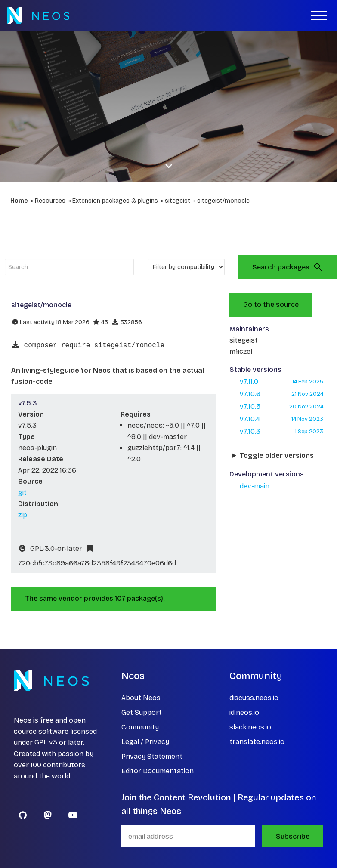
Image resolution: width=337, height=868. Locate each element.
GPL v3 (46, 743)
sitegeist (178, 201)
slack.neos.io (250, 727)
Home (19, 201)
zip (23, 515)
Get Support (142, 712)
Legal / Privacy (145, 742)
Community (140, 727)
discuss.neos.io (254, 698)
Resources (50, 201)
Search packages (288, 267)
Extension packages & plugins (115, 201)
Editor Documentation (158, 771)
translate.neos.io (257, 742)
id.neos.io (244, 712)
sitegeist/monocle (223, 201)
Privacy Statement (152, 756)
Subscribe (293, 836)
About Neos (141, 698)
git (22, 493)
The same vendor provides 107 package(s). (95, 598)
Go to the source (271, 304)
